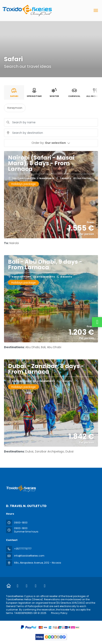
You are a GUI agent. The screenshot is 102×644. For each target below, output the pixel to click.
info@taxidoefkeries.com (29, 556)
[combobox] (51, 133)
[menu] (96, 10)
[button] (51, 143)
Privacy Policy (59, 613)
